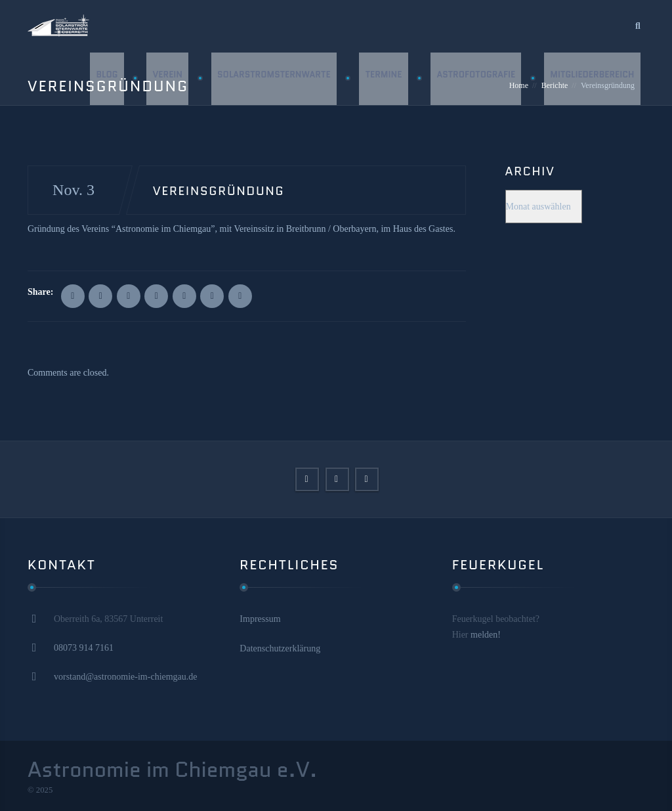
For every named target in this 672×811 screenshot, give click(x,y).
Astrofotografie (475, 78)
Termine (382, 78)
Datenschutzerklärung (280, 648)
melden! (486, 635)
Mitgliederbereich (592, 78)
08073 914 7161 (84, 648)
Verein (165, 78)
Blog (104, 78)
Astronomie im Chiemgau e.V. (172, 770)
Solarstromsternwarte (272, 78)
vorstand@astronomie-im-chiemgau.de (126, 677)
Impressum (260, 619)
